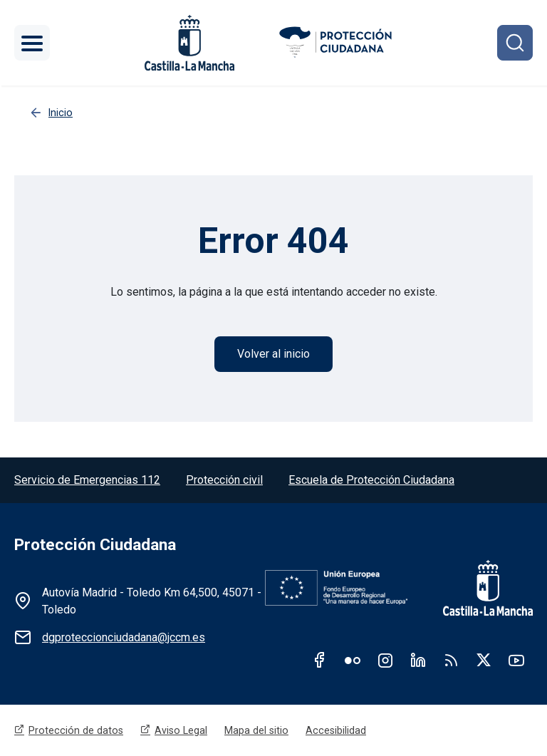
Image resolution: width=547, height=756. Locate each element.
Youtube (516, 660)
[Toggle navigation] (32, 43)
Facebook (320, 660)
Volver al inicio (273, 354)
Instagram (385, 660)
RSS (451, 660)
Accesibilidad (336, 730)
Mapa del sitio (256, 730)
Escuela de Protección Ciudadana (371, 480)
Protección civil (224, 480)
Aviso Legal (181, 730)
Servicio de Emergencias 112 (87, 480)
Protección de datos (76, 730)
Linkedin (418, 660)
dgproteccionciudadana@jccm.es (124, 637)
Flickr (353, 660)
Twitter (484, 660)
